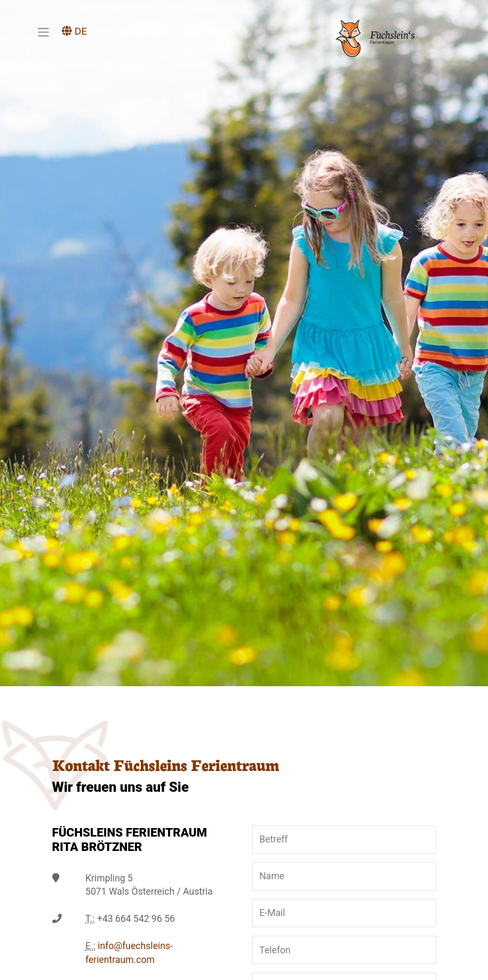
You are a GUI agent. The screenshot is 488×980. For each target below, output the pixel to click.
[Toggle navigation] (43, 32)
